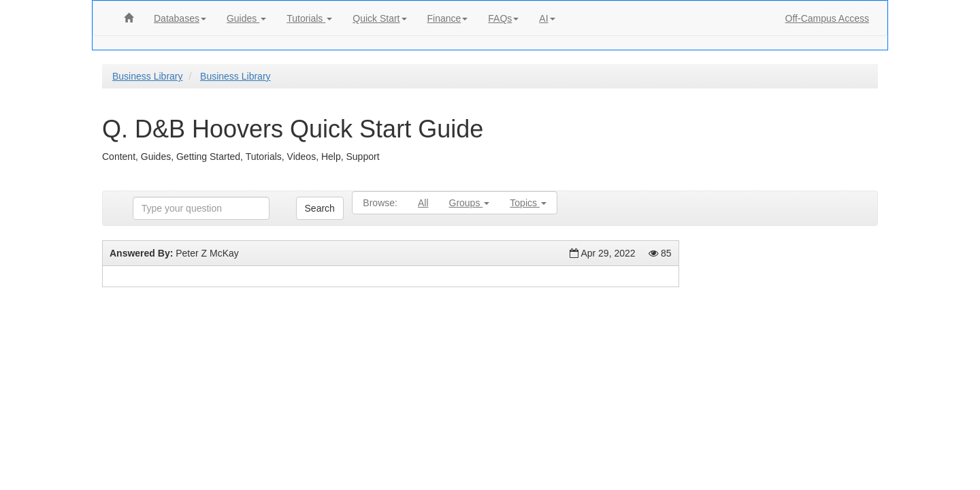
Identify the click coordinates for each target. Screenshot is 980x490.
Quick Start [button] (379, 18)
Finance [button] (448, 18)
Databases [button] (180, 18)
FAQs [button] (503, 18)
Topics (528, 203)
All (423, 203)
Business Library (148, 76)
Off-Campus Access (827, 18)
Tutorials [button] (309, 18)
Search (320, 208)
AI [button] (547, 18)
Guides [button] (246, 18)
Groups (470, 203)
